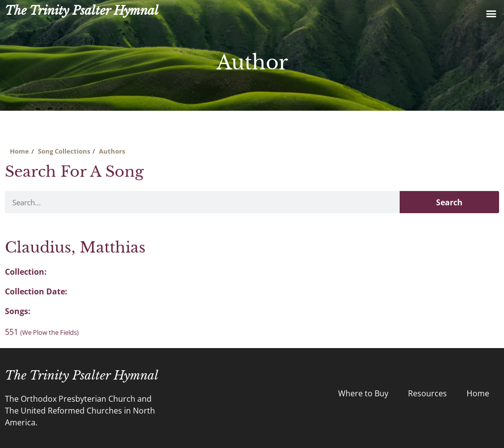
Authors (112, 151)
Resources (427, 393)
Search (449, 202)
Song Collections (64, 151)
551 (42, 332)
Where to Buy (363, 393)
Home (19, 151)
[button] (491, 13)
